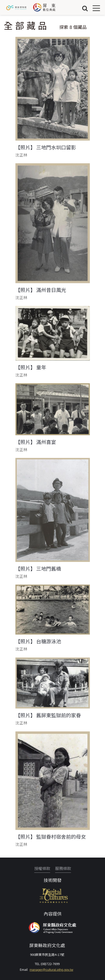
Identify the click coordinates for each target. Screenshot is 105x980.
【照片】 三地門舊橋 (38, 569)
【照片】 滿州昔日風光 (41, 290)
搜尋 (85, 8)
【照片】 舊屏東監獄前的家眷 (48, 715)
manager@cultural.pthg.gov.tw (51, 970)
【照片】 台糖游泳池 (38, 641)
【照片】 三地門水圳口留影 (46, 147)
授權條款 (42, 868)
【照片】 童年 (31, 367)
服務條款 (63, 868)
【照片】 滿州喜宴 (36, 442)
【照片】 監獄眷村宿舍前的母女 (51, 837)
